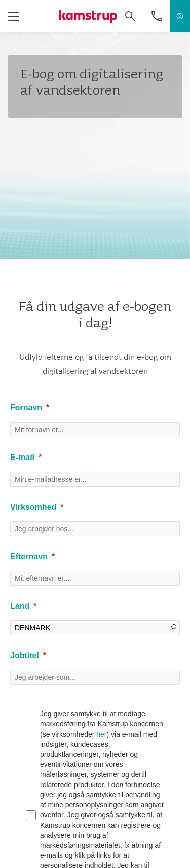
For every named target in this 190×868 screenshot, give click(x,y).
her (101, 734)
